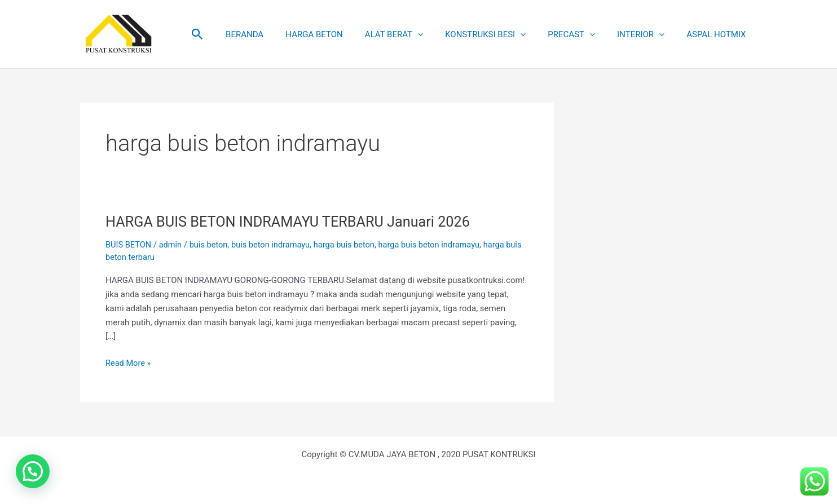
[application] (441, 34)
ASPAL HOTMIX (719, 34)
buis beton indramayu (275, 245)
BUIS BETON (129, 245)
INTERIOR (649, 34)
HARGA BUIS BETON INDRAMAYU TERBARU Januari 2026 (293, 222)
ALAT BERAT (417, 34)
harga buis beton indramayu (438, 245)
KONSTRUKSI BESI (503, 34)
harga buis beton (351, 245)
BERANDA (278, 34)
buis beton (212, 245)
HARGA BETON (343, 34)
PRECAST (584, 34)
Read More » (129, 362)
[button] (234, 34)
